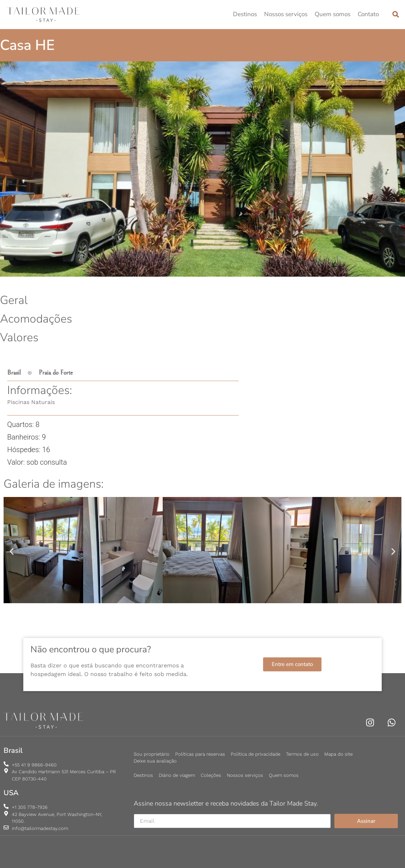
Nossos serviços (286, 14)
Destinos (245, 14)
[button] (396, 15)
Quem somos (333, 14)
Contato (368, 14)
